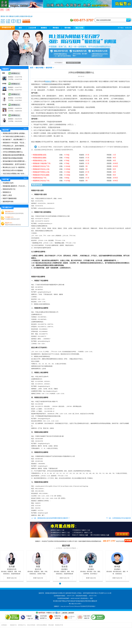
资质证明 (128, 28)
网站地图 (51, 625)
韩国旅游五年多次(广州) (41, 166)
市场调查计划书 (8, 183)
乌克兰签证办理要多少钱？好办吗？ (15, 174)
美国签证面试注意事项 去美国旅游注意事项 (15, 133)
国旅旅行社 (13, 625)
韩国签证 (48, 81)
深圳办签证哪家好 (42, 625)
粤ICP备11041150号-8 (75, 604)
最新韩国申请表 (8, 202)
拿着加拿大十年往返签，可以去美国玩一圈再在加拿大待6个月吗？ (15, 143)
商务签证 (56, 28)
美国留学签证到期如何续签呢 (13, 158)
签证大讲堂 (79, 28)
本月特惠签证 (59, 63)
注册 (8, 10)
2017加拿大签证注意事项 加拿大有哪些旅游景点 (15, 136)
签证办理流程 (31, 625)
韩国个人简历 (7, 195)
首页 (20, 28)
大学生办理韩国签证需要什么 (13, 152)
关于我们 (121, 28)
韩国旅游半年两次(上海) (41, 172)
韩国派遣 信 (7, 192)
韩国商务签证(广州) (40, 178)
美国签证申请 (59, 625)
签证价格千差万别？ (73, 63)
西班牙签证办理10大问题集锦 (13, 170)
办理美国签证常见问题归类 (12, 149)
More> (25, 129)
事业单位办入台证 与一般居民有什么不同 (15, 167)
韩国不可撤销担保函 (10, 198)
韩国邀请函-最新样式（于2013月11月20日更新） (15, 186)
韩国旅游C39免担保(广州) (42, 163)
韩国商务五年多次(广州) (41, 181)
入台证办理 (32, 28)
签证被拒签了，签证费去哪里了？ (14, 140)
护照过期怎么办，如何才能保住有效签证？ (15, 146)
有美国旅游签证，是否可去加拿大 (14, 164)
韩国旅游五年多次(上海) (41, 169)
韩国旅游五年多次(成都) (41, 175)
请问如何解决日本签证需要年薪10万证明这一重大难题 (15, 161)
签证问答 (49, 68)
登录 (2, 10)
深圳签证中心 (22, 625)
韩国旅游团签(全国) (40, 155)
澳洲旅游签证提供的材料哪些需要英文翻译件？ (15, 155)
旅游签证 (44, 28)
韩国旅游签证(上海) (40, 161)
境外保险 (68, 28)
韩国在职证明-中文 (9, 189)
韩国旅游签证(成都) (40, 158)
